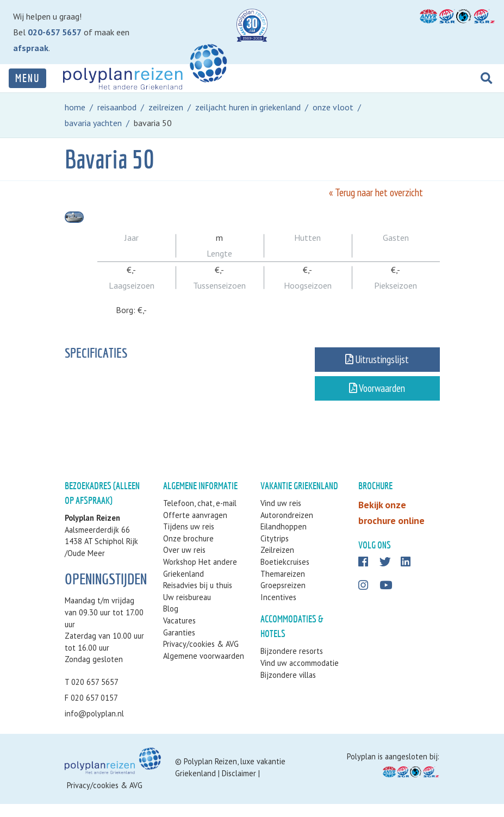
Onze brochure (188, 551)
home (75, 107)
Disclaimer (239, 786)
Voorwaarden (377, 394)
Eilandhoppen (284, 540)
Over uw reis (184, 563)
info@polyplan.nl (94, 726)
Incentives (278, 610)
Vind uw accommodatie (300, 676)
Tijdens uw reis (189, 540)
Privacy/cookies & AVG (201, 657)
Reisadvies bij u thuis (198, 598)
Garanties (179, 646)
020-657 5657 (55, 32)
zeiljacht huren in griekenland (248, 107)
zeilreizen (166, 107)
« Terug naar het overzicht (376, 192)
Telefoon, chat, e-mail (200, 516)
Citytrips (275, 551)
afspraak (31, 48)
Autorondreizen (287, 528)
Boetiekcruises (285, 575)
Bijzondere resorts (292, 664)
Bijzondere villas (288, 688)
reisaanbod (117, 107)
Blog (171, 622)
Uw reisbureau (187, 610)
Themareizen (283, 587)
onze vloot (333, 107)
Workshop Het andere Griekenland (200, 581)
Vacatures (179, 634)
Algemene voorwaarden (204, 669)
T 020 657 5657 (92, 695)
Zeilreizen (277, 563)
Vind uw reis (281, 516)
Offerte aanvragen (195, 528)
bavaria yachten (93, 123)
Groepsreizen (283, 598)
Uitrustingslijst (377, 366)
